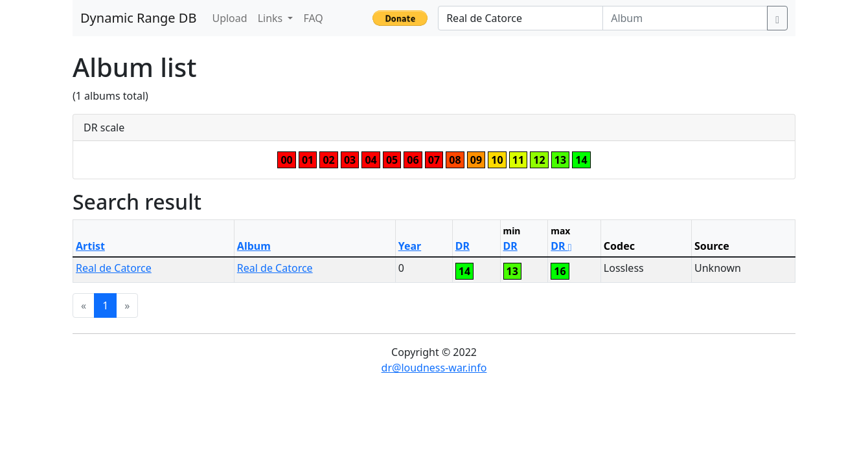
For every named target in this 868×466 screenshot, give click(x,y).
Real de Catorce (114, 268)
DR (463, 246)
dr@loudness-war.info (434, 368)
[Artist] (520, 18)
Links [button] (272, 18)
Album (254, 246)
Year (410, 246)
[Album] (685, 18)
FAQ (313, 18)
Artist (90, 246)
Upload (229, 18)
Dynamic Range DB (138, 18)
